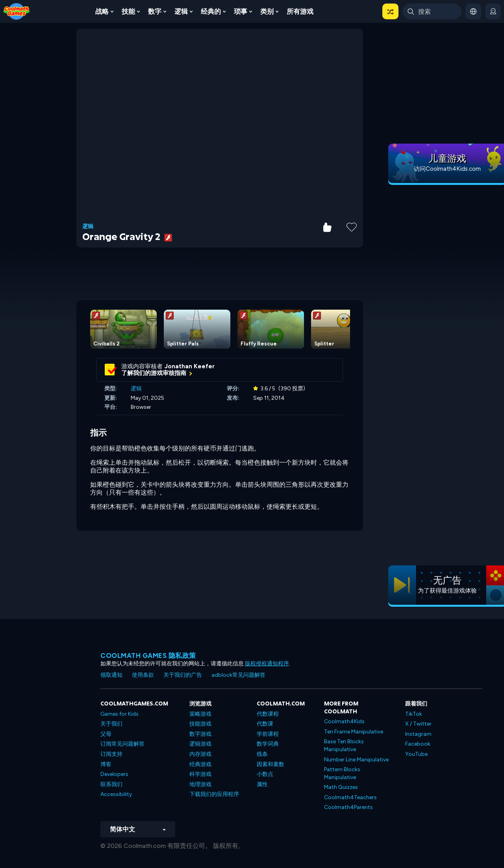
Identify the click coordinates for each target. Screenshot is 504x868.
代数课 (265, 724)
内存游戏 (200, 754)
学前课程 (268, 734)
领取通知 (111, 675)
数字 (155, 11)
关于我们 (111, 724)
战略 (102, 11)
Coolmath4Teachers (350, 797)
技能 (128, 11)
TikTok (414, 714)
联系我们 (111, 784)
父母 (106, 734)
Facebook (418, 744)
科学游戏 (200, 774)
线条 (262, 754)
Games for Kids (120, 714)
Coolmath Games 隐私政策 (148, 656)
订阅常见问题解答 (122, 744)
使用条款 (143, 675)
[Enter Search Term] (432, 11)
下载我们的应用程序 (214, 794)
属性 (262, 784)
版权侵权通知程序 (267, 664)
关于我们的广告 (183, 675)
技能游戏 (200, 724)
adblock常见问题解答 (238, 675)
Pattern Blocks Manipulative (342, 773)
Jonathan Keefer (190, 366)
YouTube (416, 754)
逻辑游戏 (200, 744)
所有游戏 (300, 11)
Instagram (418, 734)
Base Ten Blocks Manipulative (344, 745)
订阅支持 (111, 754)
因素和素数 (271, 764)
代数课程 (268, 714)
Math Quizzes (341, 787)
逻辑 (181, 11)
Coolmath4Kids (344, 721)
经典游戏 (200, 764)
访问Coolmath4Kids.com (447, 169)
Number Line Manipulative (356, 760)
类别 (267, 11)
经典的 (211, 11)
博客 (106, 764)
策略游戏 (200, 714)
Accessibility (116, 794)
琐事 (241, 11)
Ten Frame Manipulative (354, 732)
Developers (114, 774)
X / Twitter (418, 724)
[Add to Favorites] (352, 226)
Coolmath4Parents (348, 807)
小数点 (265, 774)
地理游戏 (200, 784)
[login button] (493, 11)
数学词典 (268, 744)
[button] (390, 11)
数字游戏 (200, 734)
